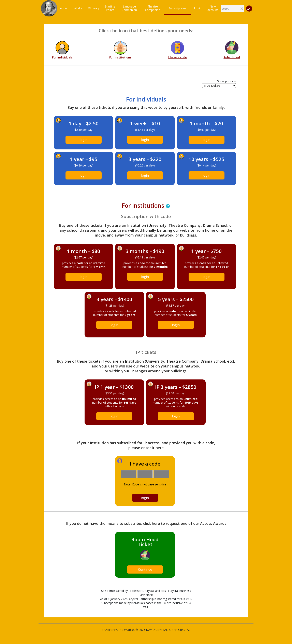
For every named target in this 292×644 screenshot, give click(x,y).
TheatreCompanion (153, 8)
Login (198, 8)
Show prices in (227, 81)
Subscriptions (177, 8)
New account (213, 8)
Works (78, 8)
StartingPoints (110, 8)
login (84, 140)
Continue (145, 569)
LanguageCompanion (129, 8)
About (64, 8)
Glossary (94, 8)
